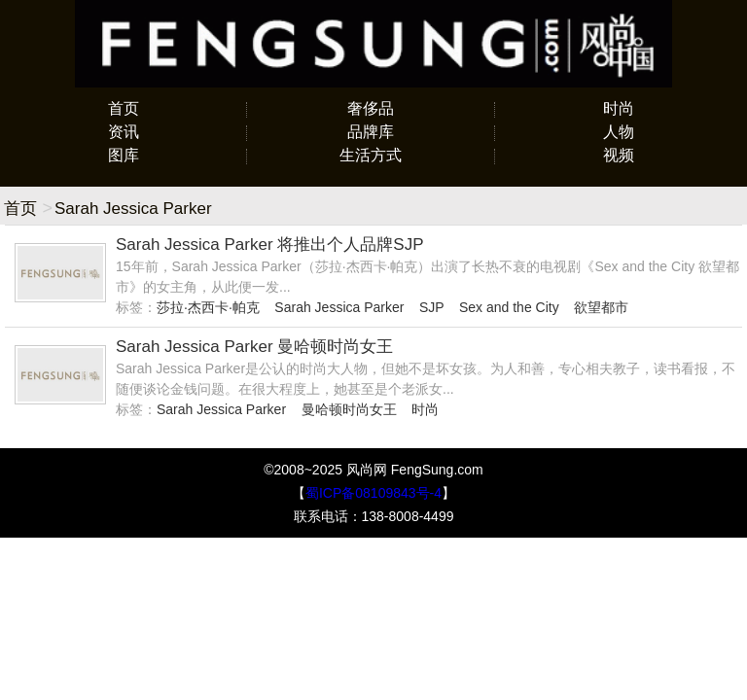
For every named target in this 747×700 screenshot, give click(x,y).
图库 (124, 155)
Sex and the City (509, 307)
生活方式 (371, 155)
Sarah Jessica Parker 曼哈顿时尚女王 (254, 347)
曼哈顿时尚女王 (349, 409)
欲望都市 (601, 307)
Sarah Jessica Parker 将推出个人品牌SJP (269, 245)
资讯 (124, 132)
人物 (619, 132)
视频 (619, 155)
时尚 (619, 108)
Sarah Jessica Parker (339, 307)
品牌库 (371, 132)
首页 (124, 108)
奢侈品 (371, 108)
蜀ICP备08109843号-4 (373, 493)
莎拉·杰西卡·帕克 (208, 307)
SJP (431, 307)
